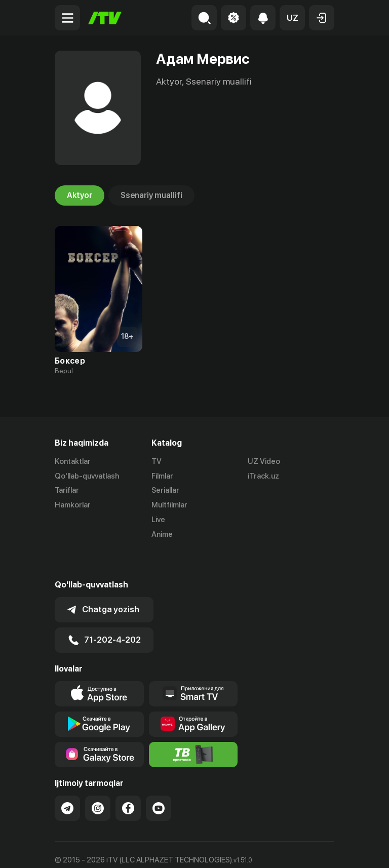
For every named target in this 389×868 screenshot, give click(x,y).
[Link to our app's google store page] (99, 696)
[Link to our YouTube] (159, 780)
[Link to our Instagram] (98, 780)
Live (158, 520)
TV (157, 461)
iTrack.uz (263, 476)
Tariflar (67, 491)
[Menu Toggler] (67, 18)
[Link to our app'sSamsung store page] (99, 727)
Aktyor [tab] (80, 195)
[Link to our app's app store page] (99, 666)
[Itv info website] (193, 727)
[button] (292, 18)
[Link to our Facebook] (128, 780)
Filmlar (162, 476)
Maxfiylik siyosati (151, 849)
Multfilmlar (169, 505)
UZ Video (264, 461)
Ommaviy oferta (82, 849)
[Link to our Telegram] (67, 780)
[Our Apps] (193, 666)
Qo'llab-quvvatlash (87, 476)
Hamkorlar (73, 505)
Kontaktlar (73, 461)
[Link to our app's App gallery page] (193, 696)
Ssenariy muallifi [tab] (151, 195)
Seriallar (165, 491)
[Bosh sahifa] (105, 18)
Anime (162, 534)
